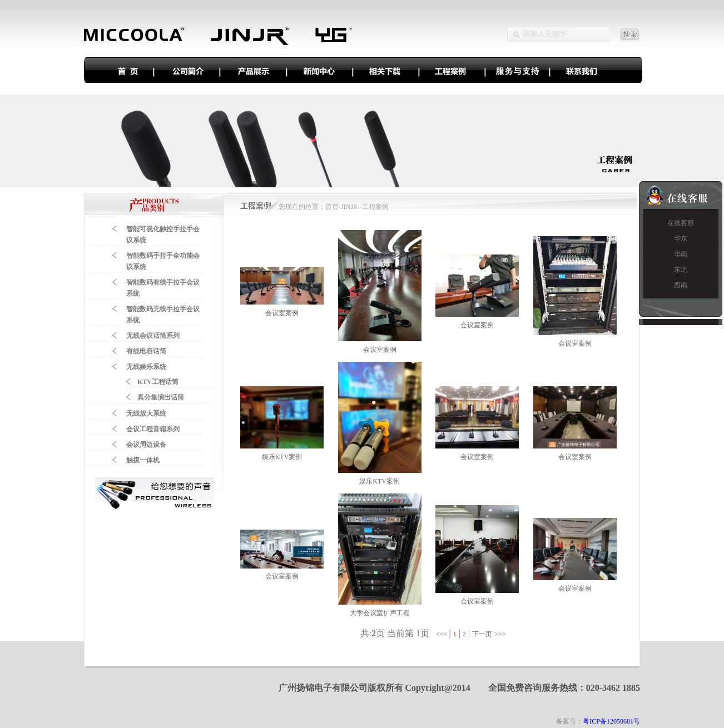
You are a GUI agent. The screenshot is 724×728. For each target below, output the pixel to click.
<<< (442, 634)
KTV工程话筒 (158, 382)
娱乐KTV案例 (282, 457)
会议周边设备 (146, 445)
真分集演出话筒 (161, 397)
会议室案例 (282, 313)
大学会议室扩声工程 (380, 613)
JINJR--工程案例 (365, 207)
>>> (501, 634)
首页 (332, 207)
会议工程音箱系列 (153, 429)
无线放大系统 (146, 413)
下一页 (482, 634)
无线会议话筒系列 (153, 336)
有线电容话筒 (146, 351)
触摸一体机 (143, 460)
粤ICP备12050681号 (611, 721)
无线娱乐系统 (146, 367)
